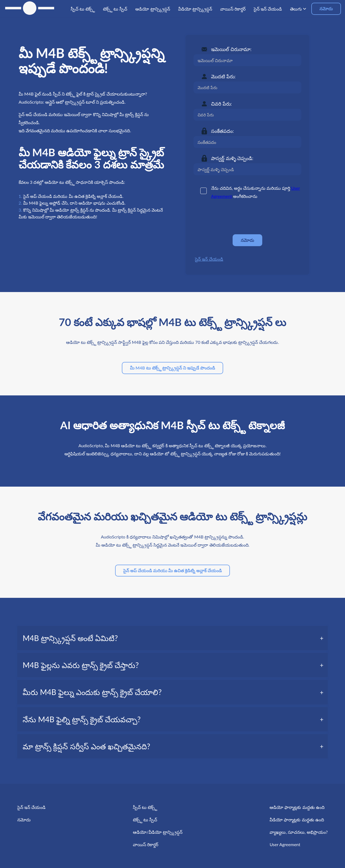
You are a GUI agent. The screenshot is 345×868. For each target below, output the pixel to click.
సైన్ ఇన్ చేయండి (209, 259)
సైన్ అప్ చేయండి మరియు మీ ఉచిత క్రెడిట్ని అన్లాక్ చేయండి (172, 570)
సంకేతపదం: (222, 131)
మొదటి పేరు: (223, 76)
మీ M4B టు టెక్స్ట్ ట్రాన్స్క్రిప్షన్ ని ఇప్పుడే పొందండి (172, 368)
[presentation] (234, 217)
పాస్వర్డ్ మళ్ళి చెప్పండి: (232, 158)
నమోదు (326, 9)
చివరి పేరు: (221, 104)
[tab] (172, 638)
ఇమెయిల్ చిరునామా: (231, 49)
